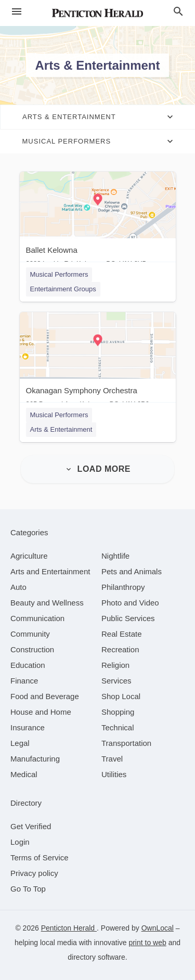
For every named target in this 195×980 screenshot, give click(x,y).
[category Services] (116, 681)
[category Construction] (32, 649)
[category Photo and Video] (130, 603)
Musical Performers (59, 274)
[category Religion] (115, 665)
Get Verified (31, 826)
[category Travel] (112, 759)
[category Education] (28, 665)
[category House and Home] (41, 712)
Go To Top (28, 889)
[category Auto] (18, 587)
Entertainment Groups (63, 289)
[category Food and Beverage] (45, 696)
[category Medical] (24, 774)
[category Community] (30, 634)
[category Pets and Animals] (132, 571)
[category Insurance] (28, 727)
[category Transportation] (126, 743)
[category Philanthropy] (123, 587)
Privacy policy (34, 873)
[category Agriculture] (29, 556)
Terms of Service (40, 857)
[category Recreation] (120, 649)
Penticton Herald (69, 928)
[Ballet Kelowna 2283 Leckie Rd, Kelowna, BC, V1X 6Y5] (98, 222)
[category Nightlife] (115, 556)
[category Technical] (118, 727)
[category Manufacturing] (35, 759)
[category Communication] (37, 618)
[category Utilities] (114, 774)
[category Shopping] (118, 712)
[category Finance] (24, 681)
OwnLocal (158, 928)
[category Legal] (20, 743)
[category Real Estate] (122, 634)
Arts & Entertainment (61, 429)
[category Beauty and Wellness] (47, 603)
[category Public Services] (128, 618)
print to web (147, 943)
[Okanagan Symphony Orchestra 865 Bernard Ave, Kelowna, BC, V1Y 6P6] (98, 362)
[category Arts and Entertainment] (50, 571)
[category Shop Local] (121, 696)
